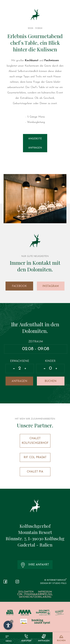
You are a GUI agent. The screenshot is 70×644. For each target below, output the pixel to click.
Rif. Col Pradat (35, 458)
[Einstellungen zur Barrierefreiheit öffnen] (8, 625)
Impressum (45, 592)
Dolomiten (26, 592)
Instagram (51, 286)
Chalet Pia (35, 472)
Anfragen (35, 148)
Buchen (51, 381)
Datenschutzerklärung (35, 597)
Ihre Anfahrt (35, 565)
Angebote (35, 139)
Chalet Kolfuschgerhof (35, 441)
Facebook (19, 286)
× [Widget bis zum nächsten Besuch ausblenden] (12, 621)
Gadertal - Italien (35, 545)
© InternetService (55, 580)
